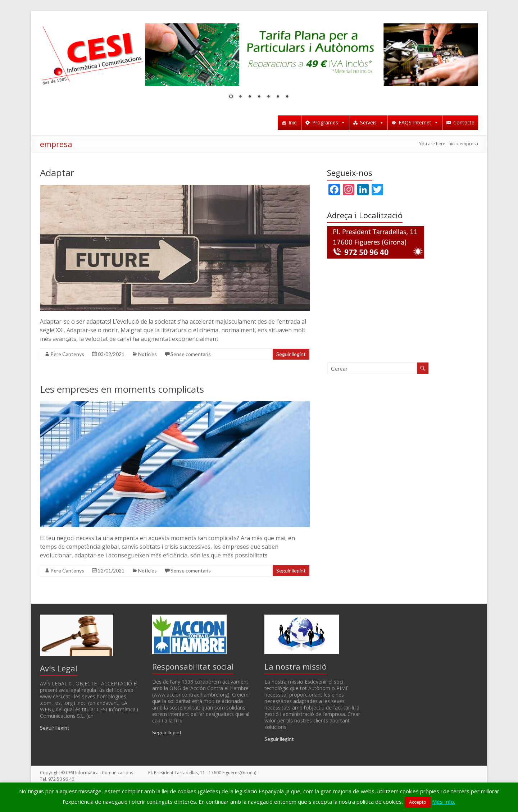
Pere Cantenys (67, 354)
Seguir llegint (291, 354)
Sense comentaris (191, 354)
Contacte (464, 122)
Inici (293, 122)
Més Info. (444, 802)
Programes (329, 122)
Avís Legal (59, 668)
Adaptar (57, 173)
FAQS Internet (419, 122)
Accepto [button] (418, 802)
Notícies (147, 354)
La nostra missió (296, 666)
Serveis (372, 122)
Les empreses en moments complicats (122, 389)
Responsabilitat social (193, 666)
